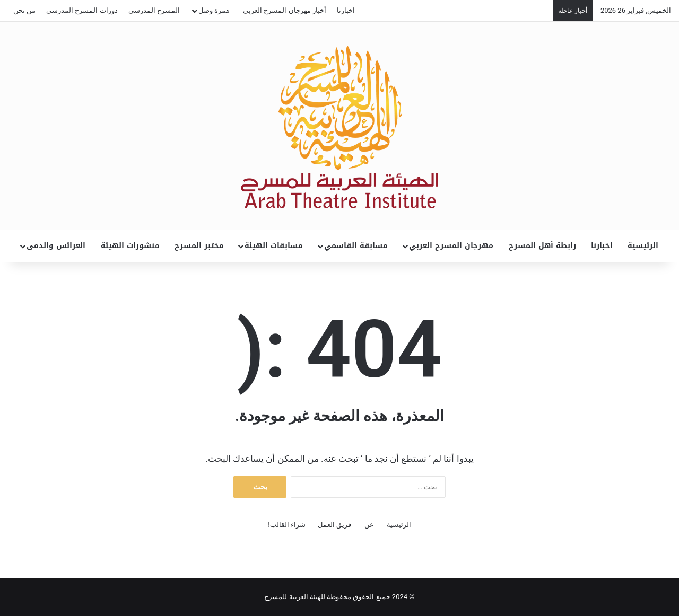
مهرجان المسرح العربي (451, 246)
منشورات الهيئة (130, 246)
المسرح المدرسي (154, 10)
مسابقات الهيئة (274, 246)
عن (369, 525)
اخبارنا (346, 10)
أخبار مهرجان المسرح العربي (285, 10)
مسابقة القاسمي (356, 246)
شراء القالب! (287, 525)
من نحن (24, 10)
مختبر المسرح (199, 246)
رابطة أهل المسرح (542, 246)
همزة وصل (214, 10)
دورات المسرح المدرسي (82, 10)
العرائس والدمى (56, 246)
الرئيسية (643, 246)
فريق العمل (334, 525)
